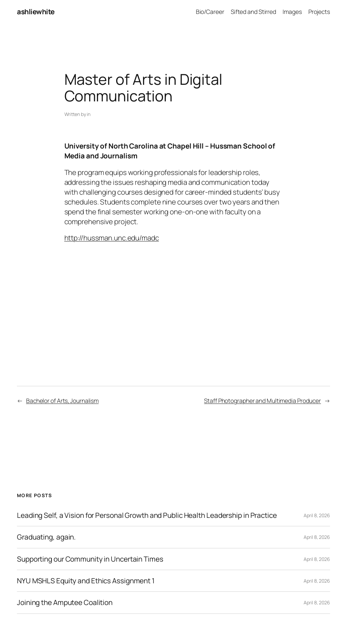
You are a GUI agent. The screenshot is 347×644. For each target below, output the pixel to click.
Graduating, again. (46, 537)
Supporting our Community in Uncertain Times (90, 559)
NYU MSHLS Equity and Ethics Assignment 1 (86, 581)
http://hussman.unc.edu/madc (112, 238)
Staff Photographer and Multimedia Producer (262, 401)
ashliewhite (36, 12)
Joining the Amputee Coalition (65, 602)
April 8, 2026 (317, 515)
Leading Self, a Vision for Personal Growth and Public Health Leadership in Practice (147, 515)
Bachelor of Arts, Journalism (62, 401)
